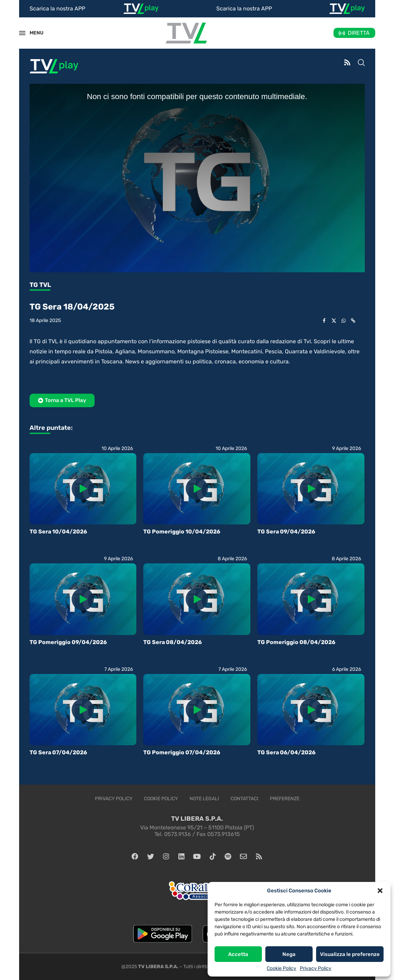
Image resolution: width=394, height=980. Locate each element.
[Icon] (83, 489)
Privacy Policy (316, 968)
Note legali (204, 799)
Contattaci (244, 799)
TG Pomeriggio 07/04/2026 (182, 752)
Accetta (238, 954)
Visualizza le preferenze (350, 954)
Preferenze (285, 799)
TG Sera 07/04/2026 (58, 752)
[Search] (361, 63)
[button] (380, 891)
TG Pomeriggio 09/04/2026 (68, 642)
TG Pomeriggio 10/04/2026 (182, 532)
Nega (289, 954)
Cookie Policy (282, 968)
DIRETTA (359, 33)
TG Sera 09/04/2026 (286, 532)
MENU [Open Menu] (33, 33)
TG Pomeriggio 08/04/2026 (296, 642)
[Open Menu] (22, 33)
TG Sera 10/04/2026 (58, 532)
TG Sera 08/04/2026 (172, 642)
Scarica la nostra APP (57, 9)
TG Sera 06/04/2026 (286, 752)
